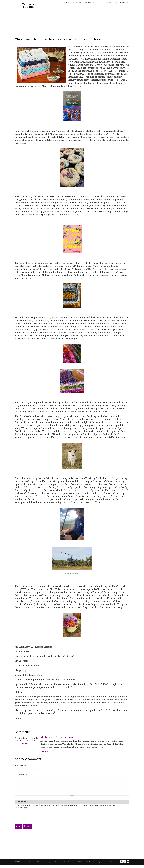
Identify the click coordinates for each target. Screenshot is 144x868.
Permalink (26, 743)
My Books (90, 3)
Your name (20, 765)
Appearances (122, 3)
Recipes (109, 3)
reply (45, 752)
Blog (100, 3)
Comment (21, 775)
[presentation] (33, 819)
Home (67, 3)
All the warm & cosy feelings (57, 737)
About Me (77, 3)
